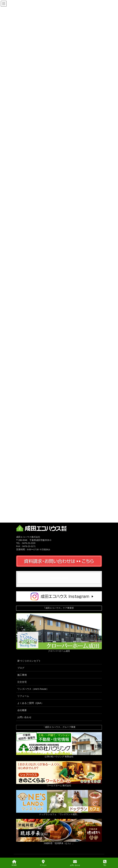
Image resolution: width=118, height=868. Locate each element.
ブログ (21, 668)
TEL (105, 863)
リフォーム (23, 696)
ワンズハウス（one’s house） (33, 689)
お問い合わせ (24, 717)
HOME (14, 863)
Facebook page (59, 578)
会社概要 (22, 710)
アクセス (43, 863)
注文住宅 (22, 682)
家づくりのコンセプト (29, 661)
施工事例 (22, 675)
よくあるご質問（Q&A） (30, 703)
